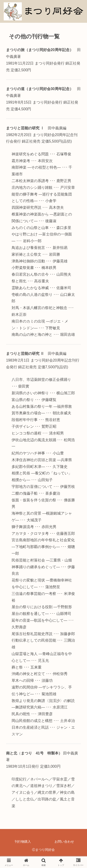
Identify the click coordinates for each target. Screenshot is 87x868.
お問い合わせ (64, 842)
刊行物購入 (23, 842)
